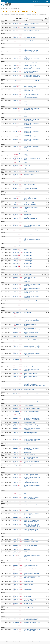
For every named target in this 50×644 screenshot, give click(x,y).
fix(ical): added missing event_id (30, 28)
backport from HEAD (28, 214)
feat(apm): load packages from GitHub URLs (32, 95)
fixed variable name (27, 502)
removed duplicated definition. (29, 315)
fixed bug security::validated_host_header (31, 541)
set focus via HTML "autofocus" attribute (31, 474)
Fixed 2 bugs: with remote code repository (31, 545)
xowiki (15, 66)
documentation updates (28, 252)
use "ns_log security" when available (30, 451)
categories (15, 256)
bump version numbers (28, 466)
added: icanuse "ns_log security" (30, 454)
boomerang (16, 234)
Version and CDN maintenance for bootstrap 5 (32, 413)
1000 (26, 637)
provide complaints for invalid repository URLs (32, 408)
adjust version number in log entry (30, 38)
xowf (14, 31)
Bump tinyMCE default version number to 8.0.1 (32, 361)
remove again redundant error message (31, 217)
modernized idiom (27, 242)
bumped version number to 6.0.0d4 (30, 424)
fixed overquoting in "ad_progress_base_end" (32, 568)
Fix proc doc (26, 511)
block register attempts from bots (30, 184)
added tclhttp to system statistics (30, 538)
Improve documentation (28, 517)
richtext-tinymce (16, 359)
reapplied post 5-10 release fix (29, 540)
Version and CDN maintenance (29, 423)
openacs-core (16, 23)
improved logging (27, 268)
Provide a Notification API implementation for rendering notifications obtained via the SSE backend (32, 522)
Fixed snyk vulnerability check (29, 464)
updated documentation (28, 274)
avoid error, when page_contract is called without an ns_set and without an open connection (31, 633)
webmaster (35, 642)
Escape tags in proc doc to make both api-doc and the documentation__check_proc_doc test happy (32, 77)
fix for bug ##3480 (27, 177)
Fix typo (25, 193)
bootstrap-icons (16, 423)
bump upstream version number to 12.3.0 (31, 394)
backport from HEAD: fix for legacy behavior (32, 85)
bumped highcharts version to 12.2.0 (30, 447)
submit (40, 642)
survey (15, 124)
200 (22, 637)
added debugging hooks (28, 356)
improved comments (28, 476)
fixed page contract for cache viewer (30, 564)
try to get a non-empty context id (30, 594)
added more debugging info (29, 582)
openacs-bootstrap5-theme (18, 153)
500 (24, 637)
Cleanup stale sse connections (29, 611)
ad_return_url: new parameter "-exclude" (31, 535)
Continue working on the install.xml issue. (31, 579)
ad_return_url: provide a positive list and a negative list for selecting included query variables (31, 531)
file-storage (15, 132)
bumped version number (28, 364)
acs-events (15, 267)
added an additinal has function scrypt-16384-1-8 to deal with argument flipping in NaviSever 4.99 (32, 320)
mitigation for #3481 (27, 165)
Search (46, 18)
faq (14, 137)
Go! (48, 7)
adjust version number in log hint (30, 35)
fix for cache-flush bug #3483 (29, 67)
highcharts (15, 394)
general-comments (17, 129)
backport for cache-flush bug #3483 (30, 66)
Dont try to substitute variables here (30, 309)
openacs (29, 15)
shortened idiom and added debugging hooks (32, 251)
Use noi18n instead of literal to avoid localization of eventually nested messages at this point (32, 330)
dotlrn (15, 555)
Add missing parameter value (29, 287)
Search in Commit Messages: (22, 18)
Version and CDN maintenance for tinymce (31, 412)
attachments (16, 259)
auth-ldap (15, 249)
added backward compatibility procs (30, 203)
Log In (47, 2)
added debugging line (28, 597)
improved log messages (28, 604)
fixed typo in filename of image (29, 608)
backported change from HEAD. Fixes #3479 (32, 340)
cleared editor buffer (27, 453)
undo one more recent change (29, 584)
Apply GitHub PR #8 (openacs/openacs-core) (32, 271)
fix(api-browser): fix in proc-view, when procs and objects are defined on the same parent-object (32, 104)
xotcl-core (15, 28)
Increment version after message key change (32, 171)
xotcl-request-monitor (17, 41)
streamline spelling (27, 550)
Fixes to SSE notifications (28, 405)
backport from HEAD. (28, 312)
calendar (15, 257)
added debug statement (28, 590)
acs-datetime (16, 142)
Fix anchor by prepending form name (30, 337)
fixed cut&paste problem (28, 571)
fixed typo (26, 249)
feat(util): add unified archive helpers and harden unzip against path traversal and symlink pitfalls (32, 239)
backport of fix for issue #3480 (29, 174)
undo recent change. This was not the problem (32, 587)
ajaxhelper (15, 265)
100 (19, 637)
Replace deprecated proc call (29, 509)
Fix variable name (27, 444)
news (14, 126)
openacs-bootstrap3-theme (18, 156)
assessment (16, 263)
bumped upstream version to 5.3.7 (30, 390)
